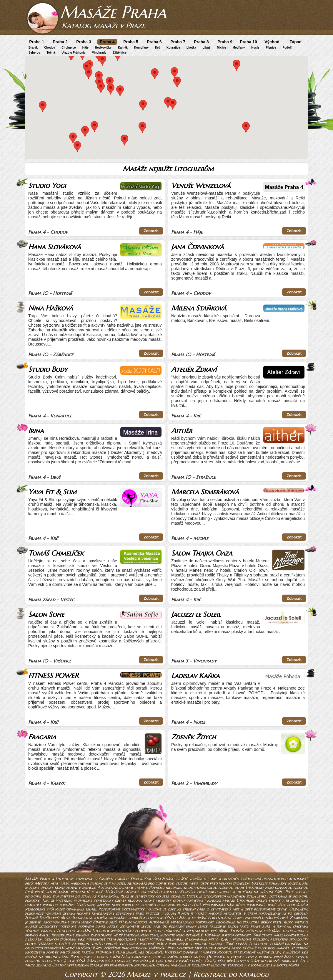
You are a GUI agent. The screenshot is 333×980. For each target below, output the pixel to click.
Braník (33, 48)
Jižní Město (123, 957)
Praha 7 (178, 42)
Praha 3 (84, 42)
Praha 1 (37, 42)
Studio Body (48, 369)
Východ (272, 42)
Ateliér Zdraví (194, 369)
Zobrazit (151, 231)
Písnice (271, 48)
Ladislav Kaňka (195, 676)
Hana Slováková (54, 247)
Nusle (255, 48)
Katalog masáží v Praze (103, 25)
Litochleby (255, 887)
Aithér (182, 431)
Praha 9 (225, 42)
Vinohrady (99, 53)
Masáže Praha (113, 12)
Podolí (287, 48)
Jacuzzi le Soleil (196, 614)
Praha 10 (248, 42)
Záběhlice (120, 53)
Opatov (59, 965)
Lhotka (191, 48)
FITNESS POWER (53, 676)
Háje (85, 48)
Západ (295, 42)
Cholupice (69, 48)
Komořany (141, 48)
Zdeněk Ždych (194, 737)
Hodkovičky (103, 48)
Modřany (239, 48)
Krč (158, 48)
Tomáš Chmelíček (56, 553)
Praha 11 (172, 913)
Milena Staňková (199, 308)
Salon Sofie (46, 614)
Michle (221, 48)
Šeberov (34, 53)
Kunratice (173, 48)
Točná (51, 53)
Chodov (50, 48)
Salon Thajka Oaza (202, 553)
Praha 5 (131, 42)
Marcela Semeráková (205, 492)
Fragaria (42, 737)
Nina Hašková (50, 308)
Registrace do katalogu (231, 974)
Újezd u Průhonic (74, 53)
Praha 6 (154, 42)
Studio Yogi (47, 186)
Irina (36, 431)
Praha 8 (201, 42)
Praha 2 (60, 42)
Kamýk (123, 48)
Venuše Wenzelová (201, 186)
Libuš (207, 48)
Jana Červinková (197, 247)
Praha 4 (107, 42)
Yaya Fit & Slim (52, 492)
